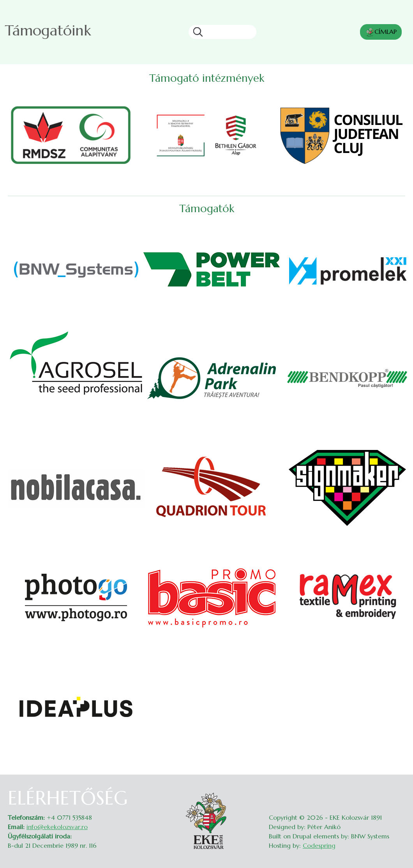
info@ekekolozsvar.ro (57, 827)
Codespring (319, 845)
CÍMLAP (381, 32)
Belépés (398, 792)
